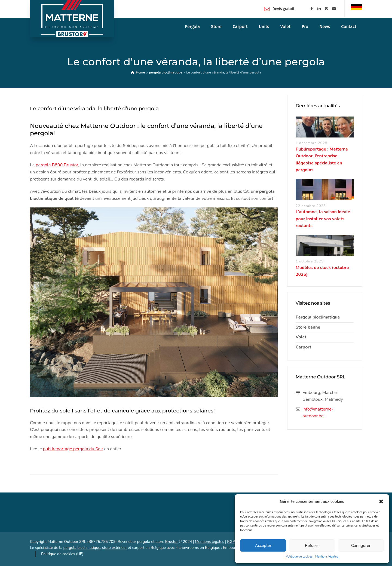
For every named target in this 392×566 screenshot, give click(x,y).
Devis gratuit (284, 9)
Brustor (171, 542)
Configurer (361, 546)
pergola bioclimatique (82, 548)
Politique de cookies (299, 557)
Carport (303, 347)
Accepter (263, 546)
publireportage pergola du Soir (73, 449)
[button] (381, 501)
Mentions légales (327, 557)
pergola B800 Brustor (57, 165)
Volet (301, 337)
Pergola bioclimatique (318, 317)
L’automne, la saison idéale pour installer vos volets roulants (323, 219)
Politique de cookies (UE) (62, 554)
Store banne (308, 327)
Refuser (312, 546)
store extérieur (114, 548)
